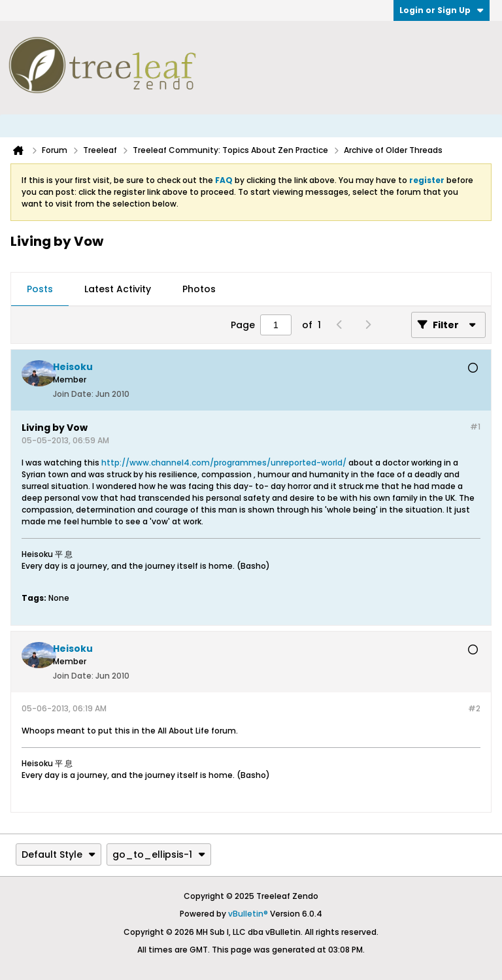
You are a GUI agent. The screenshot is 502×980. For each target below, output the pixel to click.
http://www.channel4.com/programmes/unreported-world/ (224, 463)
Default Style (59, 854)
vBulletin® (248, 914)
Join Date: (73, 394)
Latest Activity (118, 289)
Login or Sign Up (442, 10)
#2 (474, 708)
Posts (40, 289)
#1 (475, 427)
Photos (199, 289)
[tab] (40, 290)
